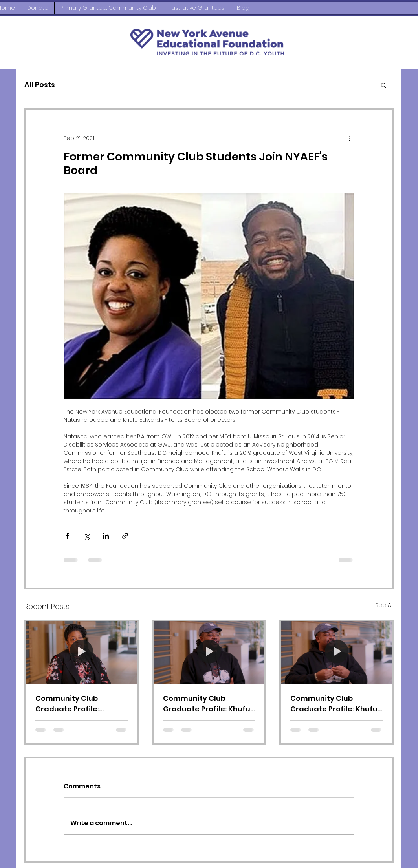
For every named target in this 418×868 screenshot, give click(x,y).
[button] (384, 85)
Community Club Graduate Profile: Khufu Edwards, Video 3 (207, 704)
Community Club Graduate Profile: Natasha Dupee (67, 704)
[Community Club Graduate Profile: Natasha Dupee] (82, 652)
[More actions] (350, 138)
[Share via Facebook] (67, 536)
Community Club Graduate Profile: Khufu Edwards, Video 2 (334, 704)
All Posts (40, 85)
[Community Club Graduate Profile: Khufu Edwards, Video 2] (336, 652)
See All (384, 605)
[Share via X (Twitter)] (87, 536)
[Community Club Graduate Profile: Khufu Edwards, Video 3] (209, 652)
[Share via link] (125, 536)
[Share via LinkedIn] (106, 536)
